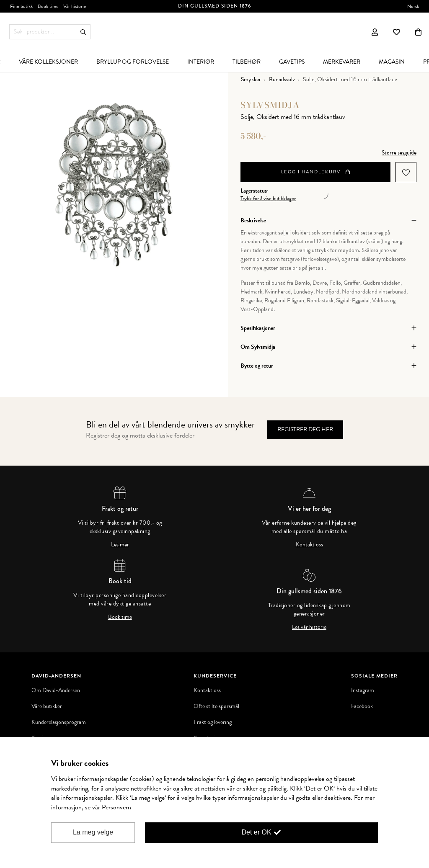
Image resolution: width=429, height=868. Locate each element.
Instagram (363, 690)
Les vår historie (309, 627)
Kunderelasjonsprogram (59, 722)
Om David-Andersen (56, 690)
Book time (120, 617)
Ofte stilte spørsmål (216, 706)
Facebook (362, 706)
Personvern (116, 807)
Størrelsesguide (399, 153)
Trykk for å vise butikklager (268, 199)
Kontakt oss (309, 545)
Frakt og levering (213, 722)
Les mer (120, 545)
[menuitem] (48, 62)
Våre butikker (47, 706)
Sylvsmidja (270, 105)
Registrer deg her (305, 429)
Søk (83, 32)
